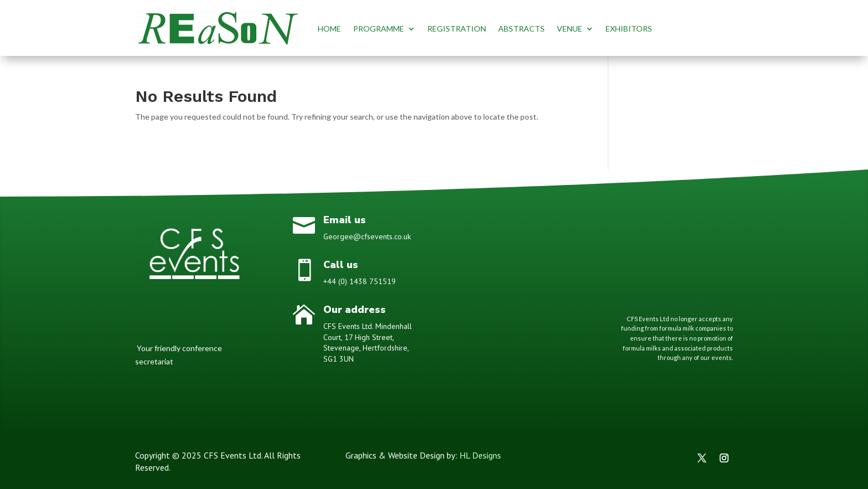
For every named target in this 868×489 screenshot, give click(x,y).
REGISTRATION (457, 29)
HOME (329, 29)
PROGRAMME (379, 29)
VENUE (570, 29)
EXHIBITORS (629, 29)
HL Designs (480, 455)
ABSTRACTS (521, 29)
